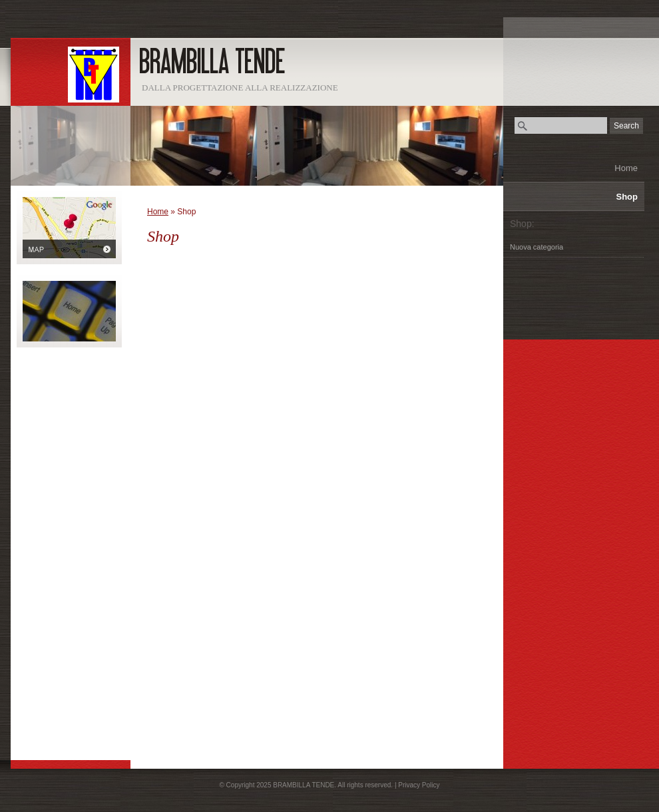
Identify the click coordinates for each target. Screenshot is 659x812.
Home (626, 168)
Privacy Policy (419, 785)
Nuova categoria (537, 247)
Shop (627, 197)
